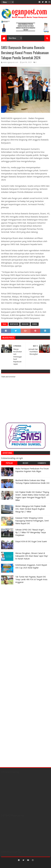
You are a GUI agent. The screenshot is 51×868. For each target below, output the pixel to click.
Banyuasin (14, 324)
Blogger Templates (37, 865)
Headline (25, 324)
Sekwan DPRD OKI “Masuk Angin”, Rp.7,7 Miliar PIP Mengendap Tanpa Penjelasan (31, 532)
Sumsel (35, 324)
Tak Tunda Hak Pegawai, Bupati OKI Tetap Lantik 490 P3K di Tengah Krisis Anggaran (31, 579)
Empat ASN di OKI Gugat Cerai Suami (31, 541)
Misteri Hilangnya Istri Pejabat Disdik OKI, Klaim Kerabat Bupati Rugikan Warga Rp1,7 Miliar (31, 509)
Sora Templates (21, 865)
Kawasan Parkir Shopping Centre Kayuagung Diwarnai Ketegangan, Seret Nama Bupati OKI (32, 521)
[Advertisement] (18, 603)
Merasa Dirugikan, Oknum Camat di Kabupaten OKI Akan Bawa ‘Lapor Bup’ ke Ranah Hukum (32, 556)
